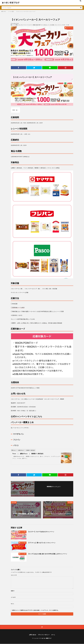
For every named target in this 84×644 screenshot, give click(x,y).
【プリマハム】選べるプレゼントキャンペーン (42, 543)
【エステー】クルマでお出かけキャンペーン (42, 532)
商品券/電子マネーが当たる (41, 25)
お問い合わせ (32, 635)
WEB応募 (52, 25)
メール (13, 597)
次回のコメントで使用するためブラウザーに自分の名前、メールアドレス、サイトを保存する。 (36, 610)
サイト (12, 604)
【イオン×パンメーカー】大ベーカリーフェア (26, 11)
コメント (14, 575)
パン (49, 25)
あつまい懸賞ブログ (47, 638)
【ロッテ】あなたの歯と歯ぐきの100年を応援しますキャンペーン (48, 554)
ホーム (54, 635)
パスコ (56, 25)
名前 (13, 591)
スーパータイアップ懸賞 (30, 25)
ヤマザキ (63, 25)
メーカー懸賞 (11, 11)
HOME (4, 11)
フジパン (59, 25)
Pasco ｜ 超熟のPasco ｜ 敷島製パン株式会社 (29, 454)
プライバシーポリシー (44, 635)
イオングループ (21, 25)
